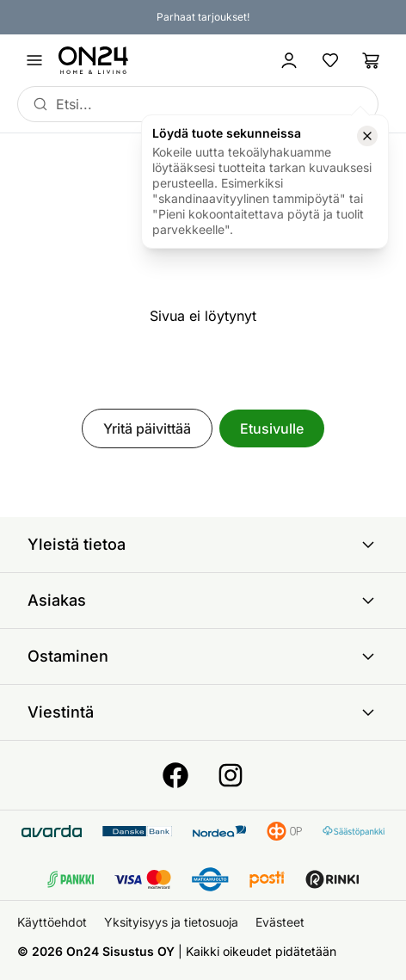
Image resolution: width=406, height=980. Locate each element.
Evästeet (280, 922)
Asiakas (203, 601)
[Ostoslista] (372, 60)
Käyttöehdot (52, 922)
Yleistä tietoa (203, 545)
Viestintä (203, 712)
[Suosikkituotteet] (330, 60)
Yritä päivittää (147, 428)
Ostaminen (203, 656)
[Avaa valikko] (34, 60)
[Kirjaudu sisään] (289, 60)
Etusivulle (272, 428)
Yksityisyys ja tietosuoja (171, 922)
